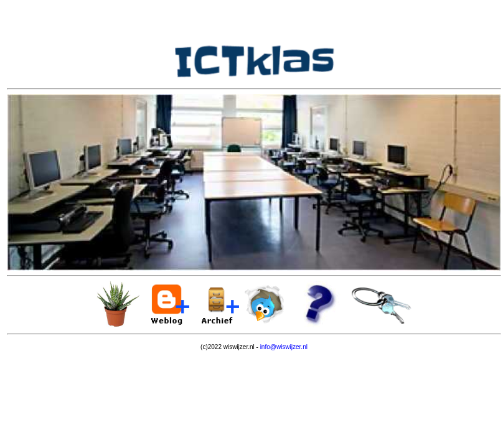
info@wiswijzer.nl (284, 347)
